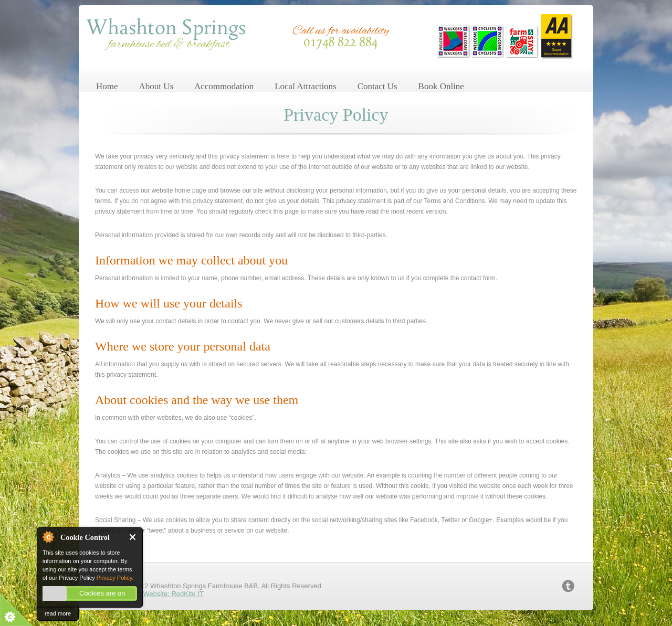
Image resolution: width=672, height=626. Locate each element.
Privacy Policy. (115, 578)
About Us (156, 86)
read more (58, 613)
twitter (568, 586)
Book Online (441, 86)
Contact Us (377, 86)
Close (133, 537)
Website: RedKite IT (174, 594)
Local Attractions (306, 86)
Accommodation (224, 86)
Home (107, 86)
